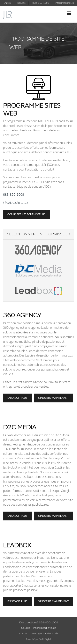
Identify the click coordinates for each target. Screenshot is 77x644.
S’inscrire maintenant (53, 398)
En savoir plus (17, 398)
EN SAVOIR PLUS (17, 601)
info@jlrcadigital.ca (65, 3)
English (7, 3)
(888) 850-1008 (40, 3)
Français (21, 3)
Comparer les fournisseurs (26, 214)
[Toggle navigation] (69, 13)
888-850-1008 (14, 195)
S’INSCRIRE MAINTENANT (53, 601)
